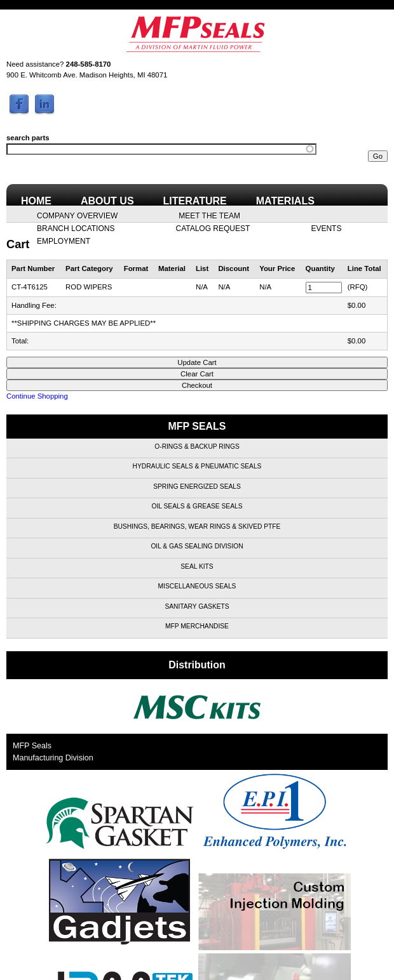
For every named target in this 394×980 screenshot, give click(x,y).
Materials (285, 201)
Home (36, 201)
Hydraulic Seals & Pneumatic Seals (197, 466)
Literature (195, 201)
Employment (64, 241)
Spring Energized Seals (197, 487)
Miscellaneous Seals (197, 586)
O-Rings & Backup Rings (197, 447)
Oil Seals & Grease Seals (197, 506)
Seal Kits (197, 566)
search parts (28, 138)
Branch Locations (76, 228)
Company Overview (77, 215)
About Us (107, 201)
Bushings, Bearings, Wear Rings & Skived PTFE (197, 526)
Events (326, 228)
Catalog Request (213, 228)
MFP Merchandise (197, 626)
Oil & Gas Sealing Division (197, 546)
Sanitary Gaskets (197, 606)
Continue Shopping (37, 396)
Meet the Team (209, 215)
